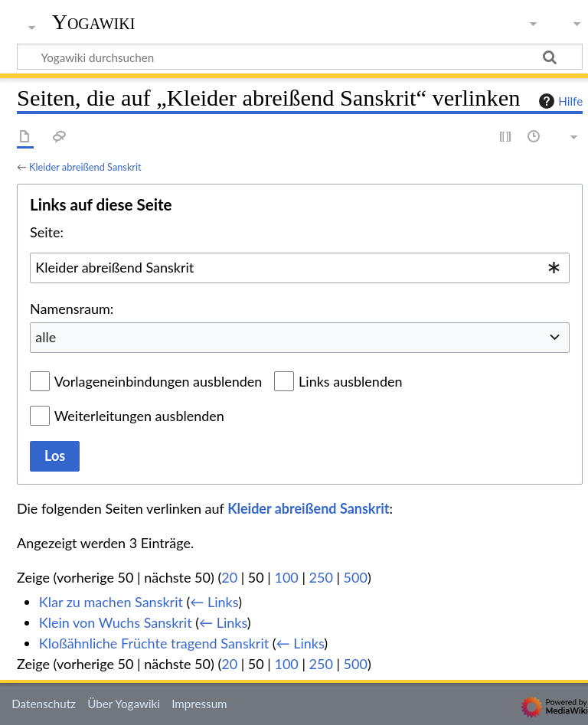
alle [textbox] (46, 337)
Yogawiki (94, 22)
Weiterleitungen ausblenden (139, 416)
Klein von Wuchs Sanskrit (116, 622)
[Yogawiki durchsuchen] (300, 57)
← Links (214, 602)
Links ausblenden (350, 381)
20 (229, 577)
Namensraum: (72, 309)
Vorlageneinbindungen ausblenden (158, 381)
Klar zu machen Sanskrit (111, 602)
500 (356, 577)
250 (321, 577)
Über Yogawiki (124, 704)
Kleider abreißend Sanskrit (85, 167)
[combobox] (300, 268)
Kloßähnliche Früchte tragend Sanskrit (154, 643)
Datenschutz (44, 704)
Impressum (199, 704)
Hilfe (559, 101)
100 (286, 577)
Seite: (47, 232)
